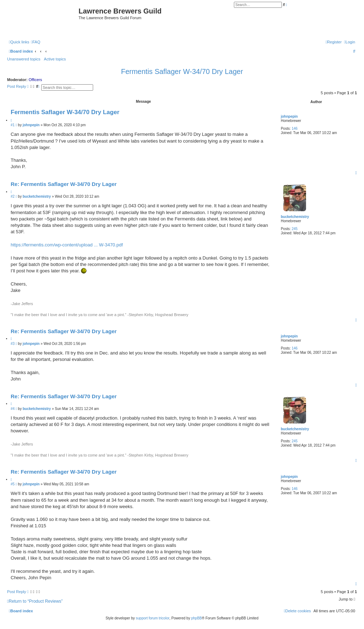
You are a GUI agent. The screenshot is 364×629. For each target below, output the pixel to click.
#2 (13, 196)
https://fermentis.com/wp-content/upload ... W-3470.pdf (67, 245)
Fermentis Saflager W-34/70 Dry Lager (182, 71)
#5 (13, 484)
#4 (13, 409)
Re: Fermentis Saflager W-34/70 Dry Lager (64, 184)
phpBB (197, 618)
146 (295, 129)
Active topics (55, 59)
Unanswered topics (24, 59)
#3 (13, 344)
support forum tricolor (152, 618)
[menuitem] (36, 42)
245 (295, 229)
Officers (36, 80)
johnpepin (289, 116)
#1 (13, 125)
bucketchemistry (295, 217)
